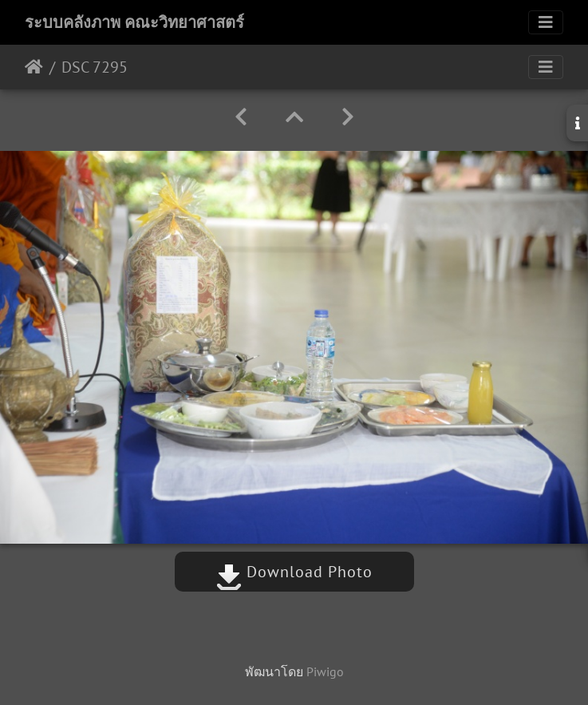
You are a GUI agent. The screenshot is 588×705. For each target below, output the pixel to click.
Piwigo (325, 671)
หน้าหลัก (34, 67)
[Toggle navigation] (546, 22)
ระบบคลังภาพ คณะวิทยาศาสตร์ (134, 22)
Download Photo (294, 572)
